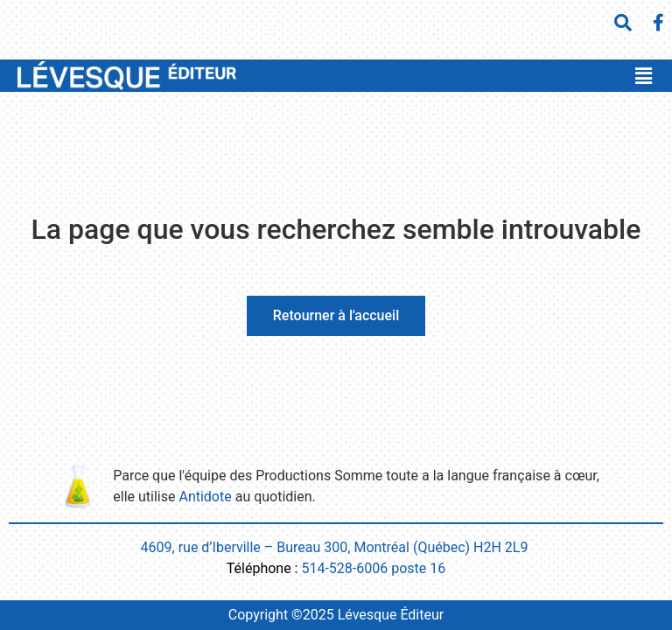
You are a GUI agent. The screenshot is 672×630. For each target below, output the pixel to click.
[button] (643, 76)
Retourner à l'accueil (336, 315)
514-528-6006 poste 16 (373, 568)
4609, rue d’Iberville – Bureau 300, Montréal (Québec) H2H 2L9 (336, 547)
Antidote (205, 497)
